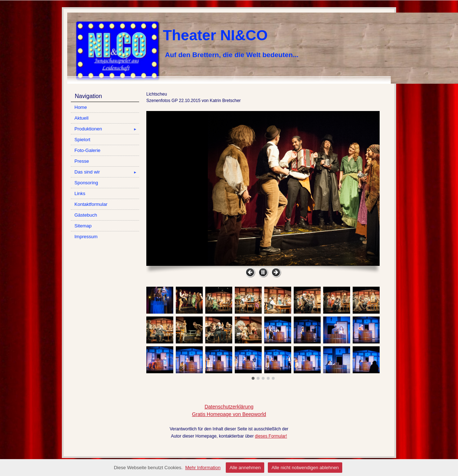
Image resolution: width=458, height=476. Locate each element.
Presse (82, 161)
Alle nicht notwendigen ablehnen (305, 468)
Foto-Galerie (87, 150)
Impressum (86, 237)
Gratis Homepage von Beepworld (229, 414)
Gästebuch (86, 215)
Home (81, 107)
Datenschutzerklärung (229, 407)
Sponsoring (86, 183)
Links (80, 193)
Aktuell (81, 118)
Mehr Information (203, 468)
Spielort (82, 140)
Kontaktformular (91, 204)
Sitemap (83, 226)
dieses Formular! (271, 436)
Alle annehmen (245, 468)
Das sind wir (107, 172)
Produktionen (107, 129)
